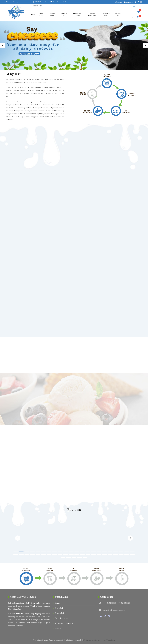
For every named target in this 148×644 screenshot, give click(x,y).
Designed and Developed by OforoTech (99, 640)
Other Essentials (92, 14)
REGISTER (129, 2)
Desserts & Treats (77, 14)
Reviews (58, 628)
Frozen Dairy (52, 14)
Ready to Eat (64, 14)
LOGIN (119, 2)
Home (33, 14)
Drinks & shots (106, 14)
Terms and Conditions (64, 623)
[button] (2, 45)
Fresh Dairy (41, 14)
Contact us (118, 14)
